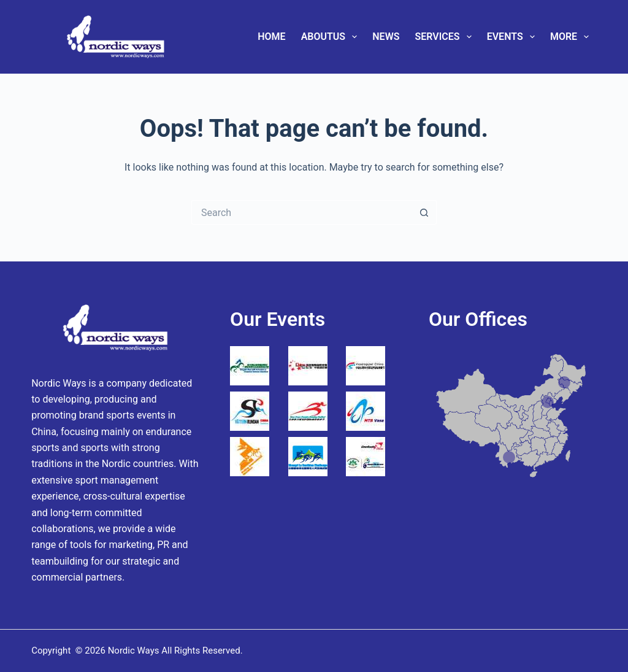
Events (513, 37)
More (572, 37)
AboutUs (332, 37)
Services (445, 37)
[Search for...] (302, 212)
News (386, 37)
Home (271, 37)
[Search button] (424, 212)
